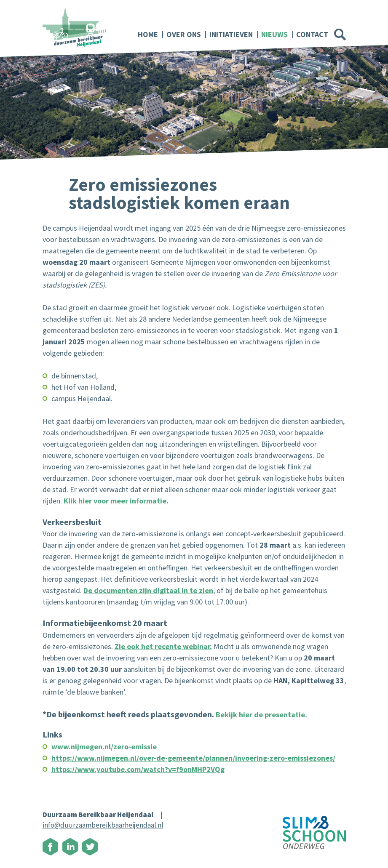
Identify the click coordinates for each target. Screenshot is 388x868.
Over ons (184, 34)
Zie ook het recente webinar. (163, 646)
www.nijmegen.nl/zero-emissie (104, 747)
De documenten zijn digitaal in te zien (148, 590)
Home (148, 34)
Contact (312, 34)
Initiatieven (231, 34)
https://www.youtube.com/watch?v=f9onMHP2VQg (138, 769)
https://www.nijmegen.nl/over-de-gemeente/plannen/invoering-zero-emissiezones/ (193, 758)
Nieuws (274, 34)
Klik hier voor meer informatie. (116, 501)
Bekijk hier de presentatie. (261, 715)
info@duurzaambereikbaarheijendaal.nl (103, 825)
